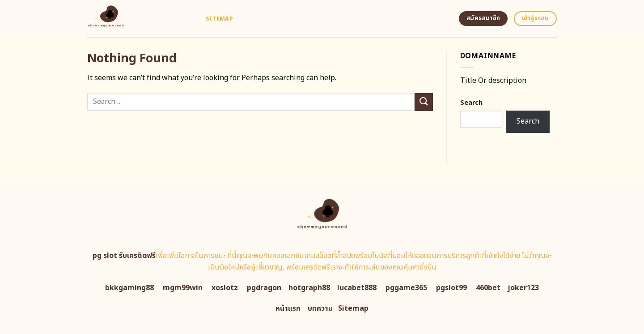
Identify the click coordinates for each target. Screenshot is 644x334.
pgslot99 (451, 288)
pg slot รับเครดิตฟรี (124, 256)
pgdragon (264, 288)
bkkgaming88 (129, 288)
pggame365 (406, 288)
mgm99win (183, 288)
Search (471, 103)
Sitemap (219, 19)
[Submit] (424, 102)
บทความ (320, 308)
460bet (488, 288)
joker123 (523, 288)
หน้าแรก (288, 308)
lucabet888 (357, 288)
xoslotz (225, 288)
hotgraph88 (309, 288)
